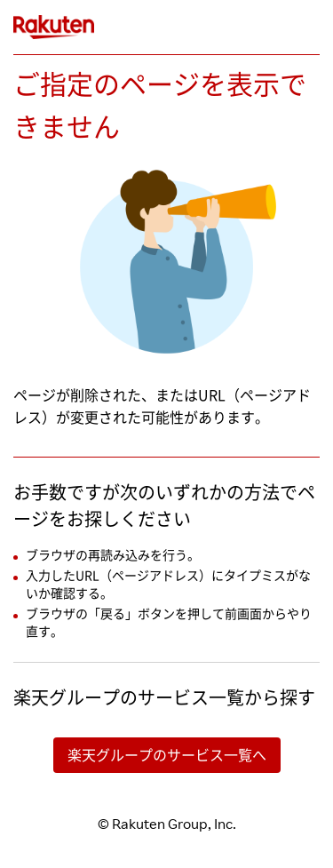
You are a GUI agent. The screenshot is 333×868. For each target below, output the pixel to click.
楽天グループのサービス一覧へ (167, 755)
